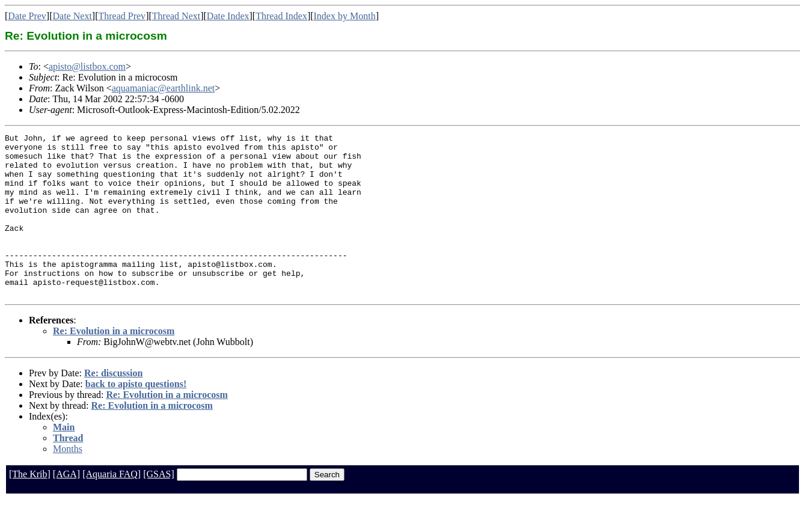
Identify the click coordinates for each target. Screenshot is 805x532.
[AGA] (66, 506)
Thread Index (281, 16)
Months (68, 481)
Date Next (72, 16)
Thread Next (176, 16)
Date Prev (27, 16)
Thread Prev (122, 16)
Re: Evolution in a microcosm (114, 363)
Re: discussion (113, 405)
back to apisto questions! (136, 416)
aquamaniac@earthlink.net (164, 88)
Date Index (228, 16)
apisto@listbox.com (87, 66)
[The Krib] (30, 506)
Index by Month (345, 16)
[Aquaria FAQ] (112, 506)
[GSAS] (159, 506)
